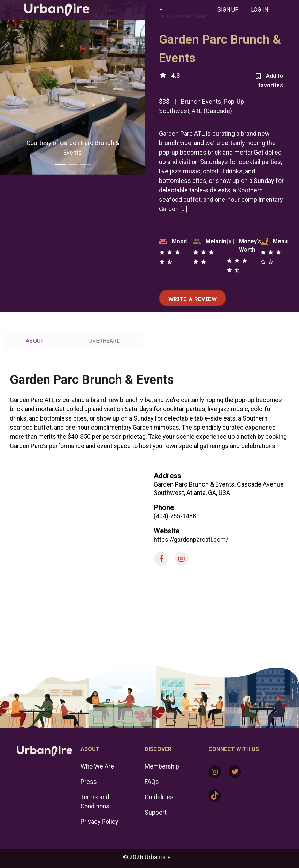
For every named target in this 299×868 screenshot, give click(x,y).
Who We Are (97, 766)
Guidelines (159, 797)
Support (156, 813)
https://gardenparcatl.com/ (191, 539)
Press (89, 782)
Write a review (193, 299)
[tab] (228, 10)
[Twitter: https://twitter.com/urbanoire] (235, 772)
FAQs (152, 782)
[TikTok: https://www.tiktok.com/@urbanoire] (215, 795)
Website (167, 531)
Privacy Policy (99, 822)
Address (167, 476)
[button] (135, 10)
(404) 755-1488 (175, 516)
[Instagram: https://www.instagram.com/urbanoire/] (215, 772)
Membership (162, 766)
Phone (164, 507)
